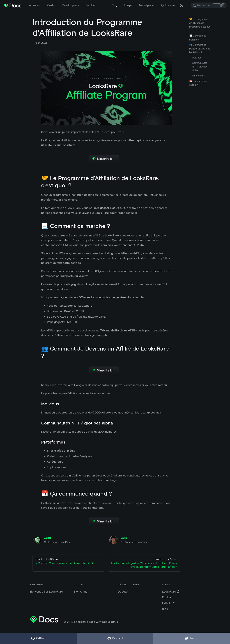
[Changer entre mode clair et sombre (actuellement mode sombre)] (181, 5)
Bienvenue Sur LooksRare (46, 592)
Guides (51, 5)
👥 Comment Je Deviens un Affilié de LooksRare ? (200, 49)
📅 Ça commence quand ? (199, 83)
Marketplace (146, 5)
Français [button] (168, 5)
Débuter (123, 592)
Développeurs (71, 5)
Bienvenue (80, 592)
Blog (114, 5)
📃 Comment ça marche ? (198, 38)
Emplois (90, 5)
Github (168, 603)
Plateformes (198, 76)
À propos (35, 5)
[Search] (209, 5)
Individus (197, 58)
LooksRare (171, 592)
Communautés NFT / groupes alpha (200, 67)
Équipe (128, 5)
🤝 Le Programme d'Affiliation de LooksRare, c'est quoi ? (200, 25)
